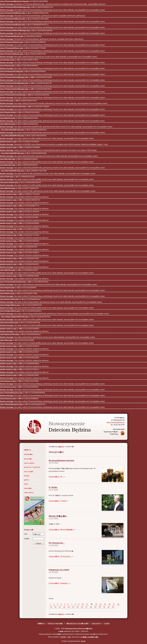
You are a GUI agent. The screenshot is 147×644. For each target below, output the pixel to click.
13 (96, 604)
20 (55, 607)
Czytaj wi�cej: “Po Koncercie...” (60, 556)
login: (34, 534)
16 (109, 604)
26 (82, 607)
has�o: (34, 539)
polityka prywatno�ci (55, 623)
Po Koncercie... (57, 543)
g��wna (27, 450)
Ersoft (83, 641)
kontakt (27, 476)
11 (87, 604)
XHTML (63, 637)
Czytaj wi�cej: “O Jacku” (58, 501)
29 (95, 607)
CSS (69, 637)
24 (73, 607)
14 (100, 604)
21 (60, 607)
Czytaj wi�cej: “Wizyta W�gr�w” (61, 530)
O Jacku (53, 487)
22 (64, 607)
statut (26, 484)
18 (118, 604)
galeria (26, 480)
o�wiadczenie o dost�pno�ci (77, 623)
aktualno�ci (28, 454)
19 (51, 607)
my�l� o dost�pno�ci (90, 637)
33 (113, 607)
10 (83, 604)
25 (78, 607)
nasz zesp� (28, 471)
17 (114, 604)
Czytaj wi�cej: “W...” (56, 477)
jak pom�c (28, 459)
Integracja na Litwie (59, 570)
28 (91, 607)
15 (105, 604)
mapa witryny (29, 492)
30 (100, 607)
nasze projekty (29, 463)
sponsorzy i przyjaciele (32, 467)
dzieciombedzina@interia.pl (116, 422)
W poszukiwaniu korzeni (61, 460)
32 (109, 607)
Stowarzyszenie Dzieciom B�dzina (54, 424)
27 (86, 607)
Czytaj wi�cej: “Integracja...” (59, 583)
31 (104, 607)
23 (69, 607)
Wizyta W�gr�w (58, 516)
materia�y (28, 488)
